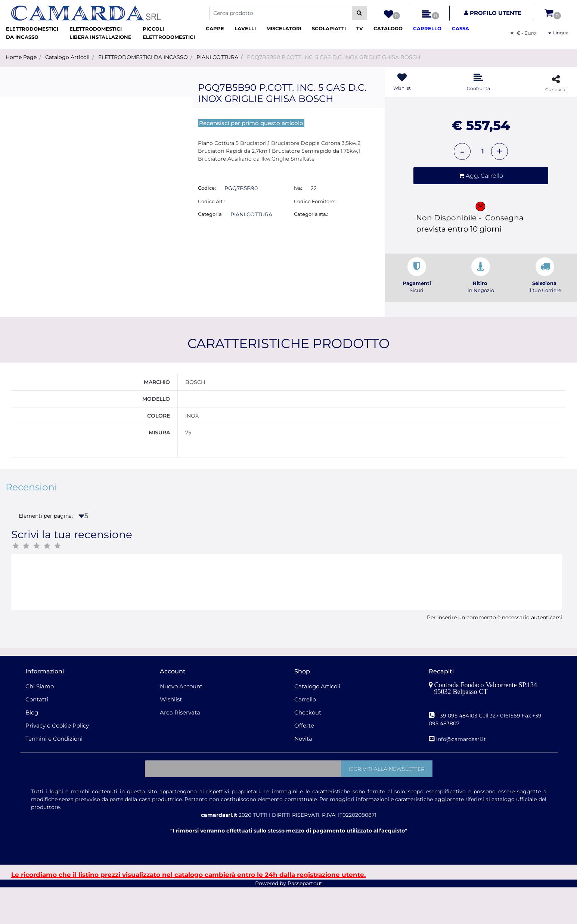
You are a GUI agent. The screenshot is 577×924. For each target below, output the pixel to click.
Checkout (308, 749)
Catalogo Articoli (67, 57)
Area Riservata (180, 749)
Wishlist (171, 736)
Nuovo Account (181, 723)
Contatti (37, 736)
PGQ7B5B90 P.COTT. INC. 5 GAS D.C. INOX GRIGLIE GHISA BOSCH (334, 57)
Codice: (207, 188)
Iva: (298, 188)
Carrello (305, 736)
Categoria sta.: (311, 214)
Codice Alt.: (211, 201)
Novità (303, 775)
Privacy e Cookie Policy (57, 762)
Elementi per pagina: (46, 553)
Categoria (210, 214)
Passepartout (305, 920)
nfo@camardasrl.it (462, 776)
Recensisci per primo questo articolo (251, 123)
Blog (32, 749)
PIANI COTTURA (217, 57)
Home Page (21, 57)
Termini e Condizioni (54, 775)
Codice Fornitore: (315, 201)
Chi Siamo (40, 723)
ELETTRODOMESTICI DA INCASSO (143, 57)
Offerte (304, 762)
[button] (359, 13)
